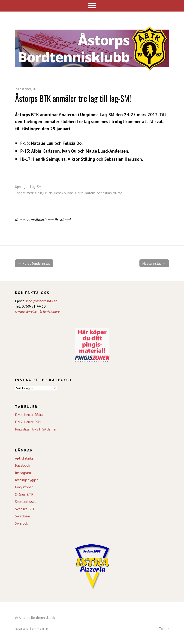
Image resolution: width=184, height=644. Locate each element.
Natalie (90, 193)
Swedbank (23, 516)
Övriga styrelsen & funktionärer (38, 311)
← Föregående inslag (34, 263)
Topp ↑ (164, 629)
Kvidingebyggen (27, 480)
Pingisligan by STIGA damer (36, 429)
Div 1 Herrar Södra (29, 415)
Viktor (118, 193)
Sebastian (104, 193)
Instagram (23, 473)
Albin (38, 193)
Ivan (70, 193)
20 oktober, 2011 (27, 89)
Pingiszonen (24, 487)
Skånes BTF (24, 494)
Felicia (48, 193)
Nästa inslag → (154, 263)
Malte (79, 193)
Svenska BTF (25, 509)
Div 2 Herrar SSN (28, 422)
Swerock (21, 523)
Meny (92, 6)
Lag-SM (36, 187)
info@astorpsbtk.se (42, 301)
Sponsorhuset (26, 502)
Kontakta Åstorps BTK (32, 629)
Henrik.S (60, 193)
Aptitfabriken (25, 458)
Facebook (23, 465)
